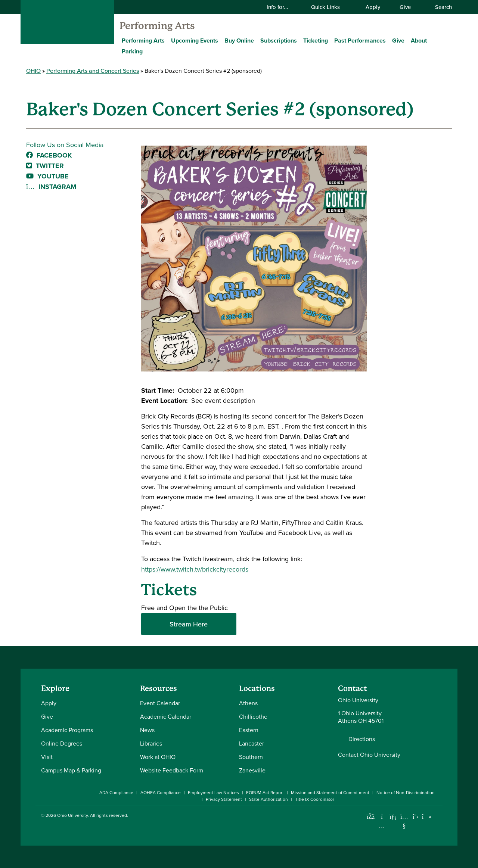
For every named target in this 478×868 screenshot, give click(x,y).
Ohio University (72, 815)
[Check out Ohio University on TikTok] (427, 817)
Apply (373, 7)
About (419, 41)
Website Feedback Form (172, 770)
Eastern (249, 730)
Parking (132, 51)
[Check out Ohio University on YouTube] (404, 821)
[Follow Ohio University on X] (415, 817)
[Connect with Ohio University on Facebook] (371, 817)
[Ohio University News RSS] (438, 817)
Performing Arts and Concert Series (93, 71)
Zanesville (252, 770)
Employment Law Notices (213, 793)
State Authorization (269, 799)
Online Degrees (62, 743)
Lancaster (252, 743)
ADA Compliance (116, 793)
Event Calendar (160, 703)
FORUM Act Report (265, 793)
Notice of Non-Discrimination (406, 793)
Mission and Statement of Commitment (330, 793)
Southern (251, 757)
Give (405, 7)
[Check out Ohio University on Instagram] (382, 826)
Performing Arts (157, 26)
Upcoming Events (195, 41)
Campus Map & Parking (71, 770)
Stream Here (189, 624)
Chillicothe (253, 717)
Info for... (282, 7)
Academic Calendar (166, 717)
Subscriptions (279, 41)
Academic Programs (67, 730)
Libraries (151, 743)
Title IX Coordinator (315, 799)
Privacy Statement (224, 799)
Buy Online (239, 41)
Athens (248, 703)
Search (440, 7)
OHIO (33, 71)
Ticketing (316, 41)
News (147, 730)
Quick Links (330, 7)
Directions (362, 739)
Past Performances (360, 41)
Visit (47, 757)
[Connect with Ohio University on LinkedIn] (393, 817)
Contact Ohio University (369, 755)
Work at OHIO (158, 757)
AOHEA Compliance (161, 793)
